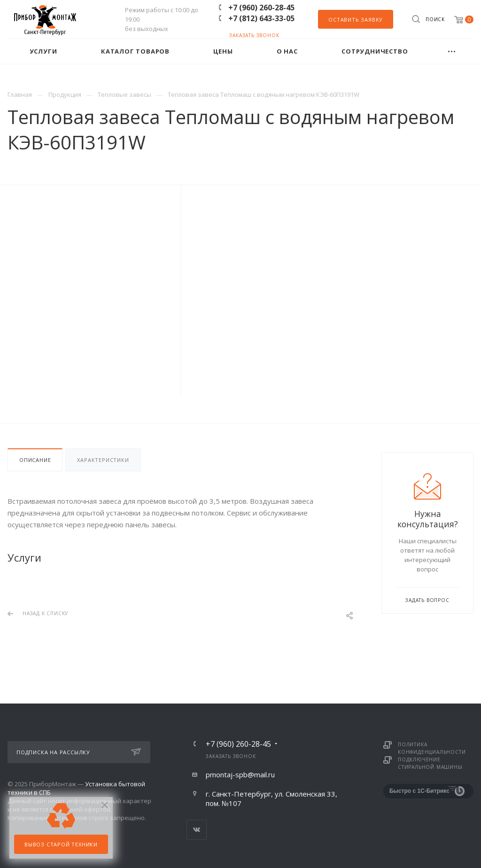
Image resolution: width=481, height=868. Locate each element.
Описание (35, 460)
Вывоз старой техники (61, 844)
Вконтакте (197, 830)
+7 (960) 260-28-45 (261, 8)
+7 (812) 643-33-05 (261, 18)
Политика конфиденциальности (432, 748)
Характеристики (103, 460)
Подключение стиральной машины (430, 763)
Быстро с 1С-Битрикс (419, 791)
